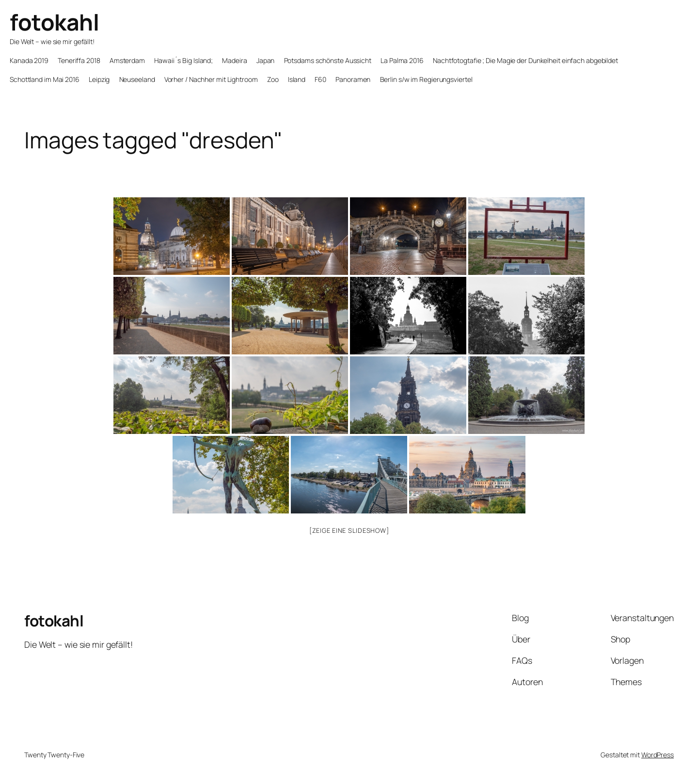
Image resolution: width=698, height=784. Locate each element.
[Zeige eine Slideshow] (349, 530)
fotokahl (54, 22)
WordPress (658, 755)
